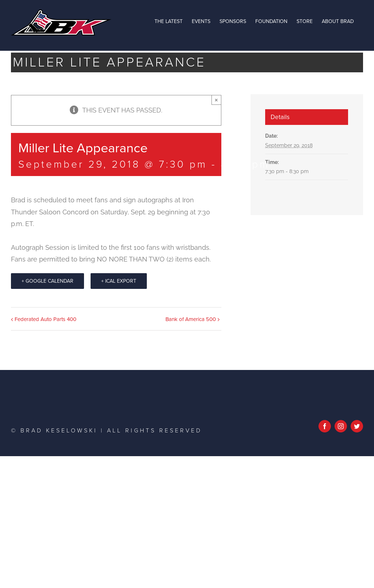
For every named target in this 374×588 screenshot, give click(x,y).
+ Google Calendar (47, 281)
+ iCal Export (119, 281)
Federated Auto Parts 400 (45, 319)
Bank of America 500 (191, 319)
